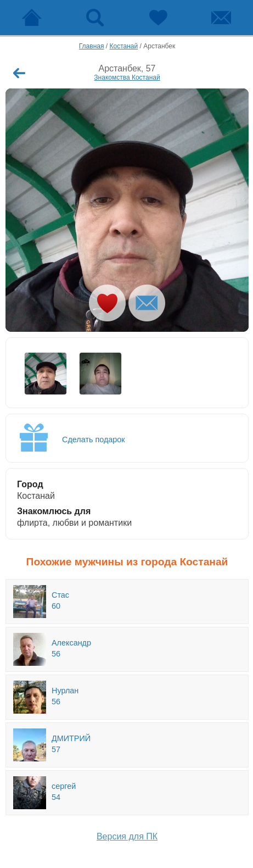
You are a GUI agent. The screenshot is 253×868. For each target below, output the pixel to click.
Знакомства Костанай (127, 77)
